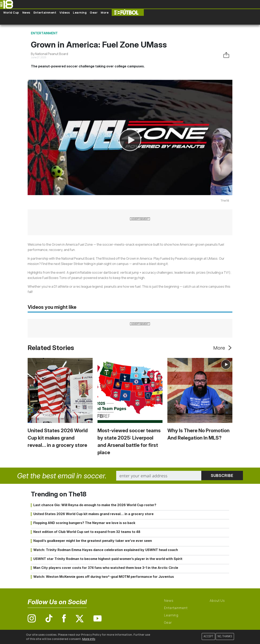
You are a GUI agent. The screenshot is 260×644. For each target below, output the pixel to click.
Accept (208, 636)
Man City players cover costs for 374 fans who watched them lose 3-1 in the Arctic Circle (106, 568)
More (105, 12)
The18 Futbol (128, 12)
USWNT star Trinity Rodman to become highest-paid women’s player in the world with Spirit (108, 559)
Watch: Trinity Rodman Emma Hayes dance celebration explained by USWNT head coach (106, 550)
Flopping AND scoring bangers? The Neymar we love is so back (84, 523)
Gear (94, 12)
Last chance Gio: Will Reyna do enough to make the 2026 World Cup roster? (95, 505)
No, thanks (225, 636)
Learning (80, 12)
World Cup (11, 12)
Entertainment (45, 12)
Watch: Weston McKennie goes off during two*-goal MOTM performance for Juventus (104, 577)
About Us (217, 601)
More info (89, 639)
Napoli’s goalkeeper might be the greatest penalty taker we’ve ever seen (93, 541)
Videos (65, 12)
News (26, 12)
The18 (225, 200)
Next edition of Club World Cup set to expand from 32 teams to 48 (87, 532)
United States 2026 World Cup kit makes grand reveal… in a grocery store (58, 438)
